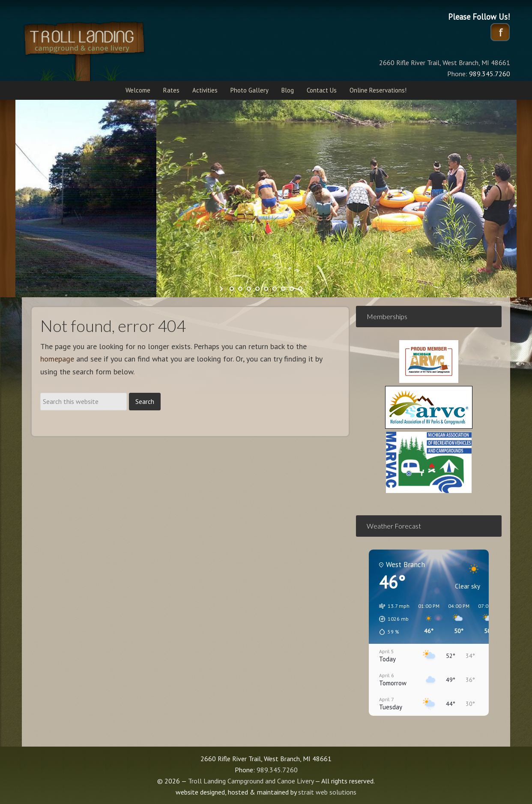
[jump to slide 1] (232, 289)
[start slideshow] (222, 289)
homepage (57, 359)
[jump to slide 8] (292, 289)
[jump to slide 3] (249, 289)
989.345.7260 (277, 770)
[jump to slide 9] (300, 289)
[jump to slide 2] (240, 289)
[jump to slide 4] (257, 289)
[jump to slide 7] (283, 289)
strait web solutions (327, 792)
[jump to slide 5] (266, 289)
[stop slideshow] (310, 289)
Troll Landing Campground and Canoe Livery (108, 49)
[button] (391, 619)
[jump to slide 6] (275, 289)
